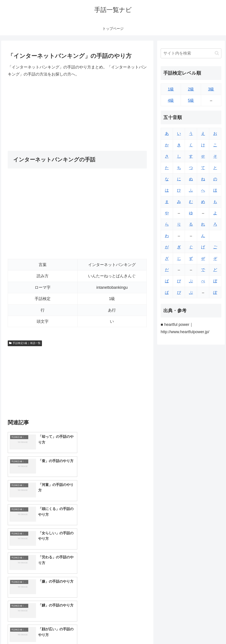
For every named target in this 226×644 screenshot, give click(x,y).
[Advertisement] (77, 114)
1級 (171, 89)
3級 (211, 89)
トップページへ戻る (172, 630)
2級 (191, 89)
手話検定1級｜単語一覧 (25, 343)
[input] (191, 53)
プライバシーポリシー (206, 630)
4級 (171, 100)
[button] (217, 53)
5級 (191, 100)
